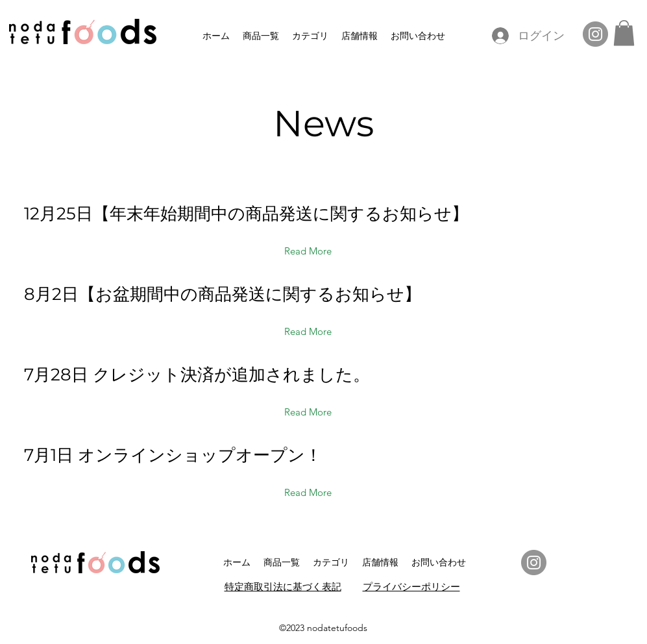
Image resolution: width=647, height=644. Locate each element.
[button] (624, 33)
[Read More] (308, 251)
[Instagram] (595, 34)
